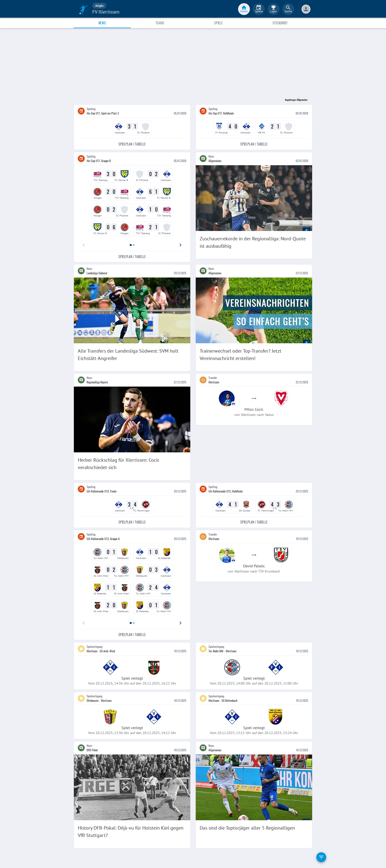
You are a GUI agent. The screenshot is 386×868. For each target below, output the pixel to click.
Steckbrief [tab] (280, 23)
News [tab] (102, 23)
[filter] (321, 857)
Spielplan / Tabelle (132, 144)
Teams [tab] (160, 23)
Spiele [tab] (218, 23)
